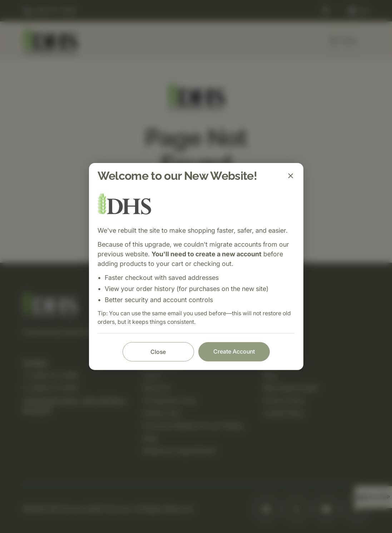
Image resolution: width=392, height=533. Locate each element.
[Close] (291, 176)
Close (158, 352)
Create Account (234, 351)
